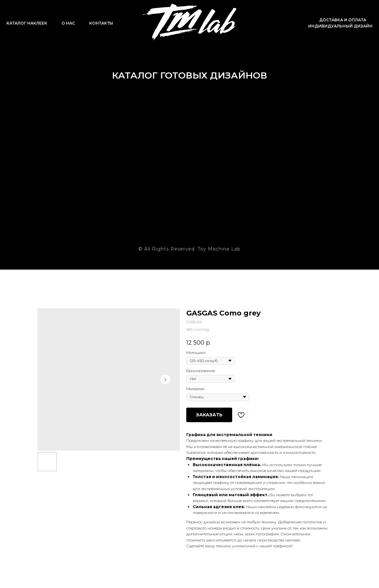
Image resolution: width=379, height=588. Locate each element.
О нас (68, 23)
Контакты (101, 23)
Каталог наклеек (27, 23)
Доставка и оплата (343, 20)
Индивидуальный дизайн (340, 26)
